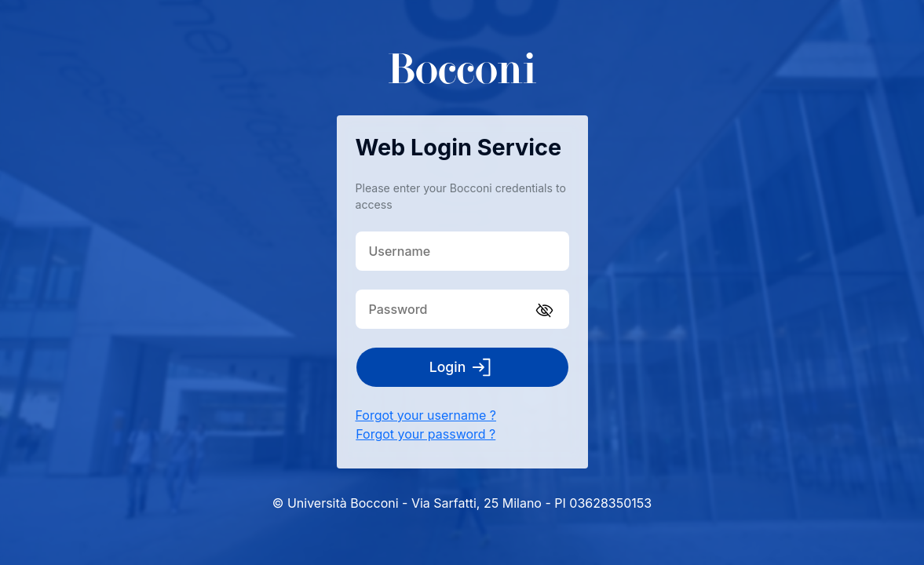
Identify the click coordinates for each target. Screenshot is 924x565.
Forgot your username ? (426, 415)
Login (462, 367)
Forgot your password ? (425, 434)
